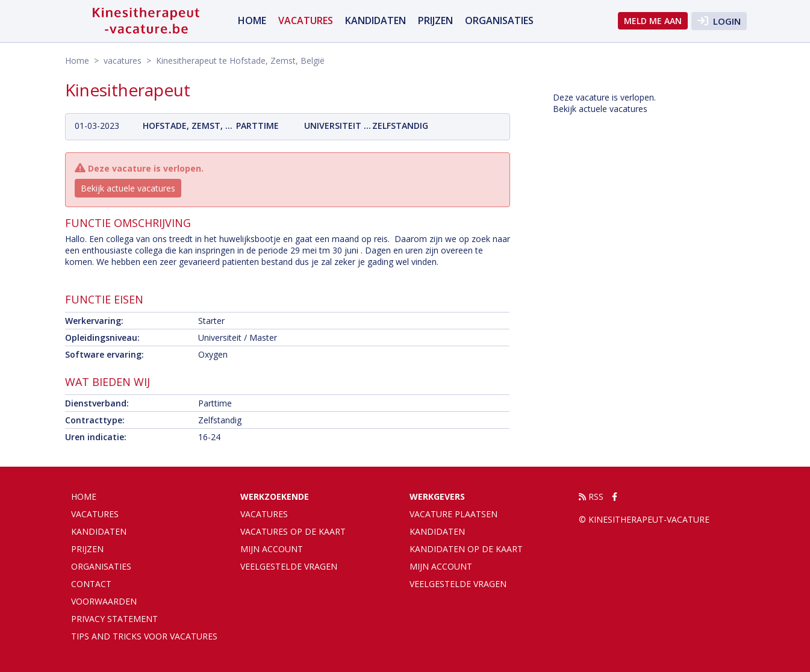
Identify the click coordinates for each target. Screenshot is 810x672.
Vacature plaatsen (453, 514)
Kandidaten (375, 20)
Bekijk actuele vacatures (128, 188)
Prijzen (435, 20)
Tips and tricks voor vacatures (144, 636)
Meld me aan (653, 21)
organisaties (499, 20)
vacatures (306, 20)
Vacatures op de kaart (293, 531)
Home (252, 20)
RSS (591, 496)
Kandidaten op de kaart (466, 549)
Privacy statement (114, 619)
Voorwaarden (104, 601)
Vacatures (264, 514)
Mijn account (272, 549)
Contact (91, 584)
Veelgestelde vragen (289, 566)
